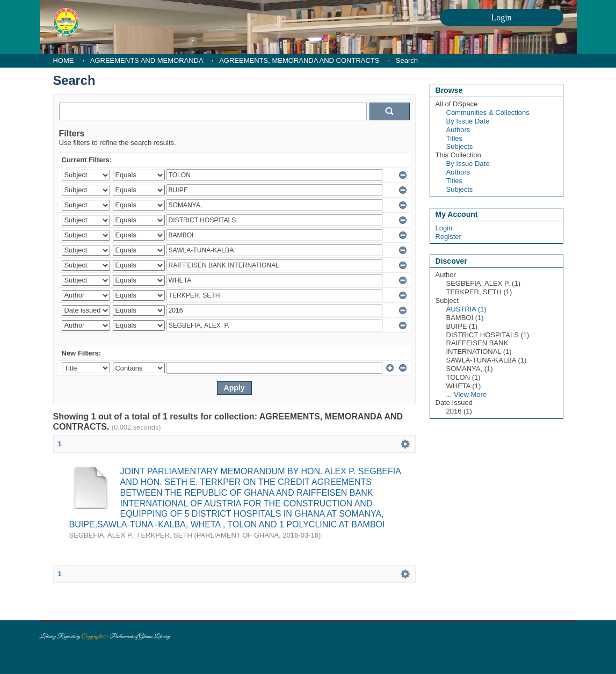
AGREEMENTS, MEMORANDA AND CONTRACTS (299, 60)
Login (444, 228)
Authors (458, 130)
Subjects (460, 146)
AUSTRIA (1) (466, 309)
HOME (64, 60)
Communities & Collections (488, 113)
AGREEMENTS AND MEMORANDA (147, 60)
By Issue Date (468, 121)
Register (448, 237)
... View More (467, 394)
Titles (455, 138)
